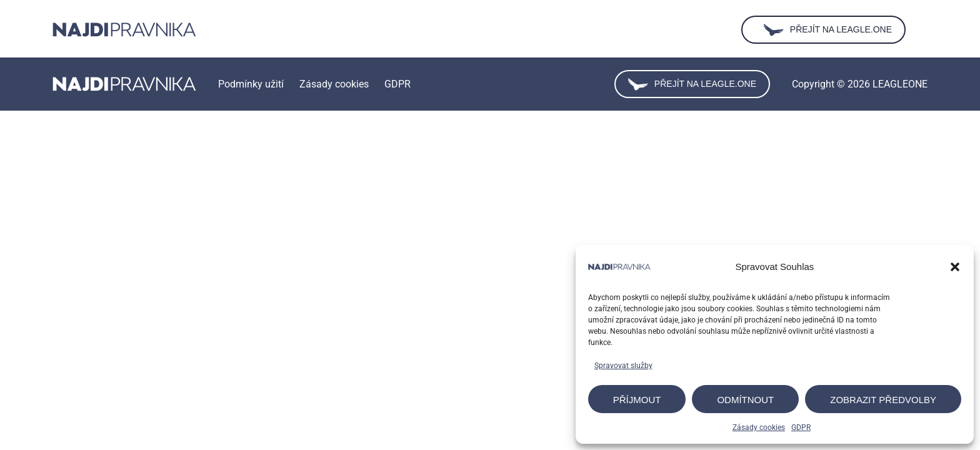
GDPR (801, 427)
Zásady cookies (759, 427)
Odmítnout (745, 400)
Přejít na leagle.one (692, 84)
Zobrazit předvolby (883, 400)
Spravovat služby (623, 366)
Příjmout (637, 400)
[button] (955, 267)
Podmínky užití (251, 84)
